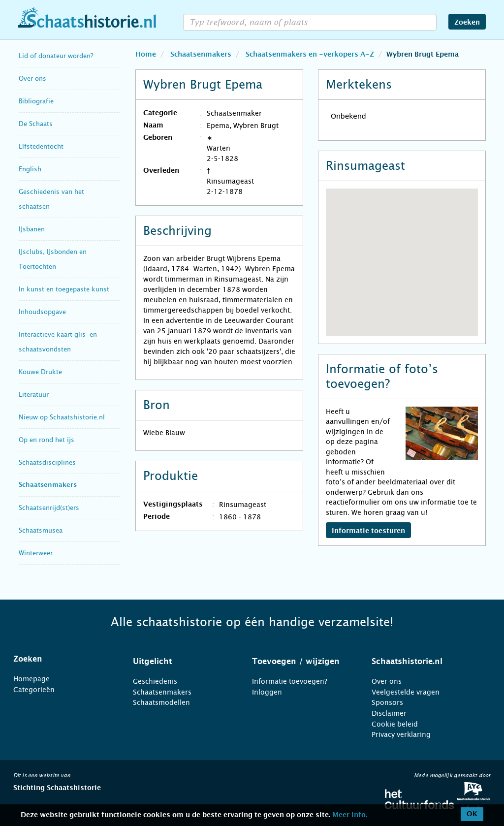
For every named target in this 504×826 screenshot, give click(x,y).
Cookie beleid (395, 724)
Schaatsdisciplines (47, 462)
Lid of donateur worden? (56, 56)
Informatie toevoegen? (290, 681)
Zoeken (467, 23)
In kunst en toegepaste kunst (64, 289)
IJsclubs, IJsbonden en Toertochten (53, 259)
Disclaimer (389, 713)
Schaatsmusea (41, 530)
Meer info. (350, 815)
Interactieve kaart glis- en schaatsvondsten (58, 342)
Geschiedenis (155, 681)
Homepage (31, 679)
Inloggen (267, 692)
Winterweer (36, 553)
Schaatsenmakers (48, 485)
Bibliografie (36, 101)
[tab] (61, 659)
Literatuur (34, 395)
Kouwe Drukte (40, 372)
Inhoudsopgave (42, 312)
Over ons (32, 79)
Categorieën (34, 690)
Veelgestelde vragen (406, 692)
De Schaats (36, 124)
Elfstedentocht (41, 146)
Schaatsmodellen (161, 702)
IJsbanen (32, 229)
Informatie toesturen (368, 531)
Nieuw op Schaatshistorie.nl (62, 417)
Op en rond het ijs (47, 440)
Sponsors (387, 702)
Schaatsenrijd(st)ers (49, 508)
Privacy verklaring (401, 734)
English (30, 169)
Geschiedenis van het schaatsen (51, 199)
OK (472, 814)
